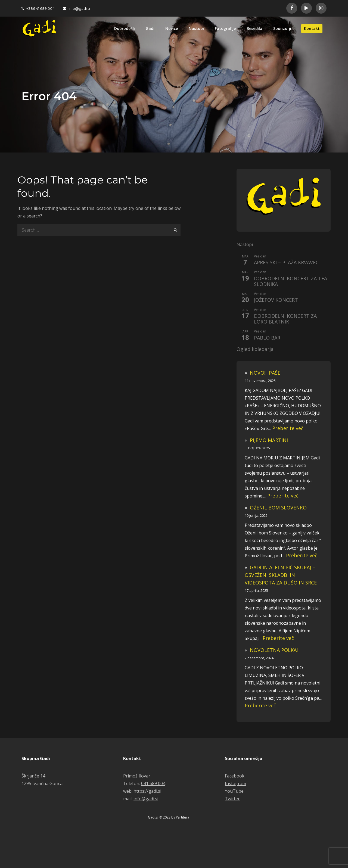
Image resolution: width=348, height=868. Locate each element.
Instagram (235, 783)
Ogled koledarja (255, 349)
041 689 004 (153, 783)
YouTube (234, 791)
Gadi (150, 28)
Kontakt (312, 28)
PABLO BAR (267, 338)
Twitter (232, 799)
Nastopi (196, 28)
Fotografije (225, 28)
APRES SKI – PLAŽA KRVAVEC (286, 263)
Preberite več (288, 428)
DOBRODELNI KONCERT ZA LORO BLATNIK (285, 319)
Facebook (235, 776)
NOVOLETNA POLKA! (274, 650)
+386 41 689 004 (38, 8)
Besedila (254, 28)
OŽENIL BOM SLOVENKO (278, 508)
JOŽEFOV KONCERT (276, 300)
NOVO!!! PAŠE (265, 373)
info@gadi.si (76, 8)
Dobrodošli (125, 28)
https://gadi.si (147, 791)
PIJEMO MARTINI (269, 440)
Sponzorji (282, 28)
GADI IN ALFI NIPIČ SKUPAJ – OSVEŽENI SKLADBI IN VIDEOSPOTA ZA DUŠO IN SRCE (281, 575)
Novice (172, 28)
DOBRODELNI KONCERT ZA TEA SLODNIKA (290, 281)
